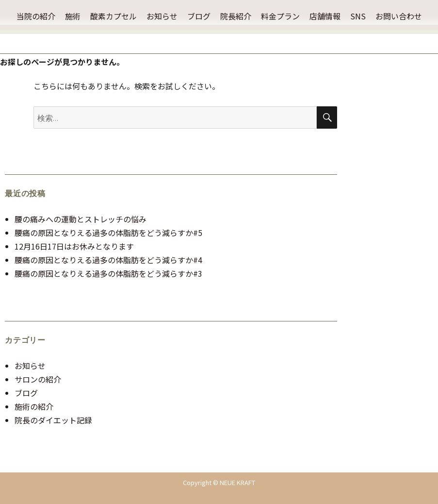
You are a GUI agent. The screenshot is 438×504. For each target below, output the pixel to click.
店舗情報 (325, 16)
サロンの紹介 (38, 379)
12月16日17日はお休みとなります (74, 246)
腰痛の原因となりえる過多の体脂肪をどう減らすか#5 (108, 233)
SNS (358, 16)
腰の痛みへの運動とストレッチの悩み (81, 219)
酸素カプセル (114, 16)
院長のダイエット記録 (53, 420)
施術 (73, 16)
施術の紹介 (34, 406)
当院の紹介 (36, 16)
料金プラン (280, 16)
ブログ (199, 16)
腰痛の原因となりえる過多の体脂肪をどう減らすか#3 (108, 273)
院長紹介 (236, 16)
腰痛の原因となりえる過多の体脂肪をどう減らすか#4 (108, 260)
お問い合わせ (399, 16)
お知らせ (162, 16)
